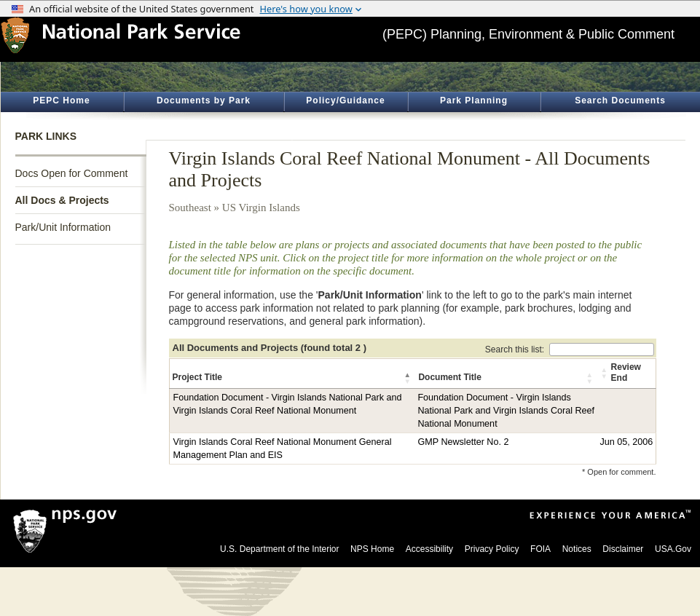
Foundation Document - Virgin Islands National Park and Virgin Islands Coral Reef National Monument (506, 411)
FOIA (540, 549)
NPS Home (372, 549)
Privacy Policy (492, 549)
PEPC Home (61, 100)
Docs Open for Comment (72, 173)
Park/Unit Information (63, 227)
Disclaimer (623, 549)
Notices (577, 549)
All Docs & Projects (62, 200)
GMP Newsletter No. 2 (463, 442)
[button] (408, 378)
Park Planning (474, 100)
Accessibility (429, 549)
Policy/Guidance (345, 100)
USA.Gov (673, 549)
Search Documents (620, 100)
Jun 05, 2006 (626, 442)
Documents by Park (204, 100)
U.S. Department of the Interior (279, 549)
